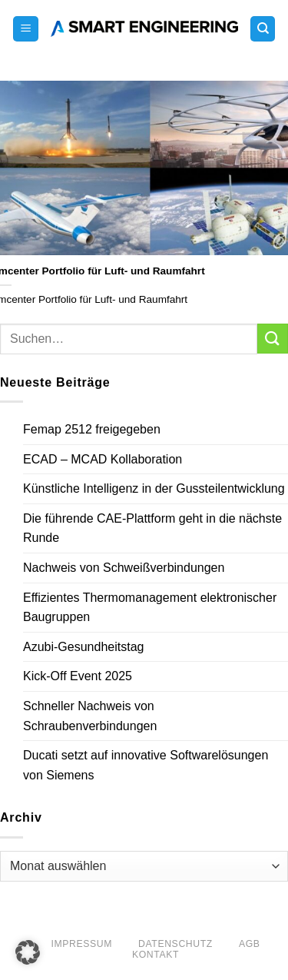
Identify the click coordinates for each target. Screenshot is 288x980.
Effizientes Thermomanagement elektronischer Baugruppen (150, 608)
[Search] (263, 29)
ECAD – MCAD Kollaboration (103, 459)
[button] (26, 29)
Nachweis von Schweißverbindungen (124, 568)
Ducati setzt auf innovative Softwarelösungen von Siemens (146, 765)
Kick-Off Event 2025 (78, 676)
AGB (250, 944)
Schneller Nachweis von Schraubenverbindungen (90, 716)
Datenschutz (175, 944)
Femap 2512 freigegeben (92, 429)
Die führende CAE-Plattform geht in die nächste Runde (152, 528)
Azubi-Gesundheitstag (83, 647)
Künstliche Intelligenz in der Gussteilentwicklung (154, 488)
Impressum (81, 944)
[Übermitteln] (273, 339)
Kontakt (156, 955)
